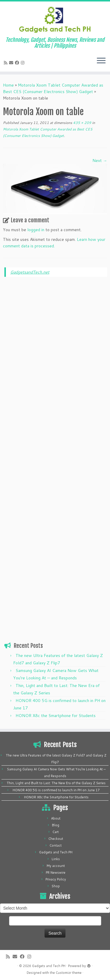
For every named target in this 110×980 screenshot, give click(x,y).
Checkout (56, 839)
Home (8, 85)
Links (56, 859)
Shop (56, 886)
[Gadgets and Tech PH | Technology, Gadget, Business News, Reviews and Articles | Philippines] (55, 19)
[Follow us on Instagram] (23, 63)
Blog (56, 825)
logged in (36, 230)
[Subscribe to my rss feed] (6, 63)
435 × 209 (82, 123)
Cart (56, 832)
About (56, 818)
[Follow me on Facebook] (18, 63)
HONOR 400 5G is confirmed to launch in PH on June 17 (56, 790)
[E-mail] (12, 63)
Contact (56, 845)
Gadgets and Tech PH (56, 852)
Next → (100, 160)
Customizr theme (69, 973)
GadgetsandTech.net (30, 272)
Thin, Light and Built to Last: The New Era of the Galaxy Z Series (56, 783)
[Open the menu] (101, 61)
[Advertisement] (56, 371)
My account (56, 866)
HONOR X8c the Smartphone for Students (56, 716)
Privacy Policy (56, 879)
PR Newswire (56, 873)
